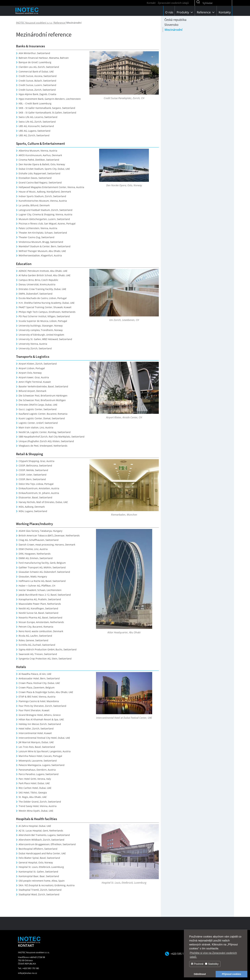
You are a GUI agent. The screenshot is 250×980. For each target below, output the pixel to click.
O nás (169, 12)
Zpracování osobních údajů (173, 3)
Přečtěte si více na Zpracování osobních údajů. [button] (213, 955)
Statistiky (212, 964)
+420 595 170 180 (181, 954)
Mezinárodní (173, 30)
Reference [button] (206, 12)
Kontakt (151, 3)
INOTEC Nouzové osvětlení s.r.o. (34, 23)
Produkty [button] (185, 12)
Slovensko (171, 25)
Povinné (197, 964)
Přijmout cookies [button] (231, 974)
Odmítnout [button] (200, 974)
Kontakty (225, 12)
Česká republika (175, 20)
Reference (59, 23)
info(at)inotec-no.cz (28, 973)
